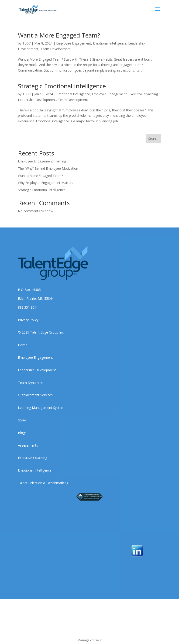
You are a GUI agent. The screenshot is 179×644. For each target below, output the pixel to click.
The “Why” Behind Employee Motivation (48, 168)
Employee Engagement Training (42, 161)
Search (153, 139)
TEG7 (26, 43)
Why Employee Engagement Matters (46, 183)
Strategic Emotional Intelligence (62, 86)
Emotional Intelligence (110, 43)
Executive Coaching (143, 94)
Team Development (55, 49)
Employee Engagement (74, 43)
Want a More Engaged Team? (59, 35)
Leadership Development (37, 100)
